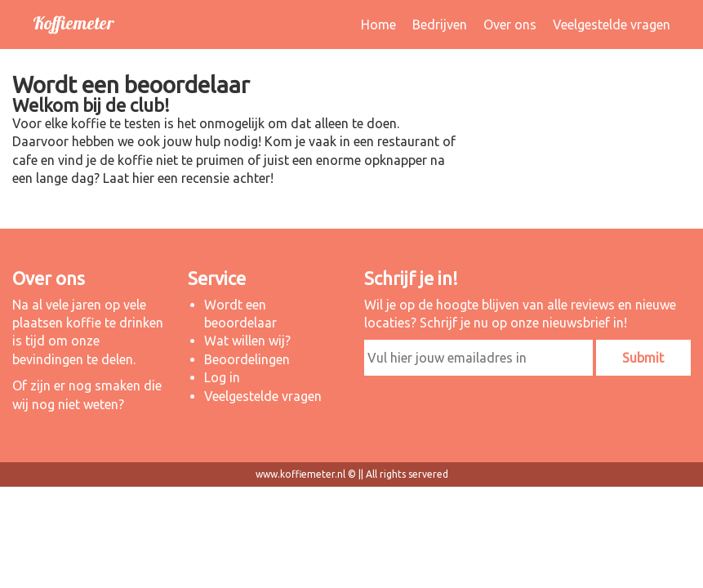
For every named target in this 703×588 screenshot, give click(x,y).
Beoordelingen (247, 359)
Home (378, 24)
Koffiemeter (73, 23)
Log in (222, 377)
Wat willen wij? (247, 341)
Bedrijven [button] (440, 24)
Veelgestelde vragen (612, 24)
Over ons (510, 24)
